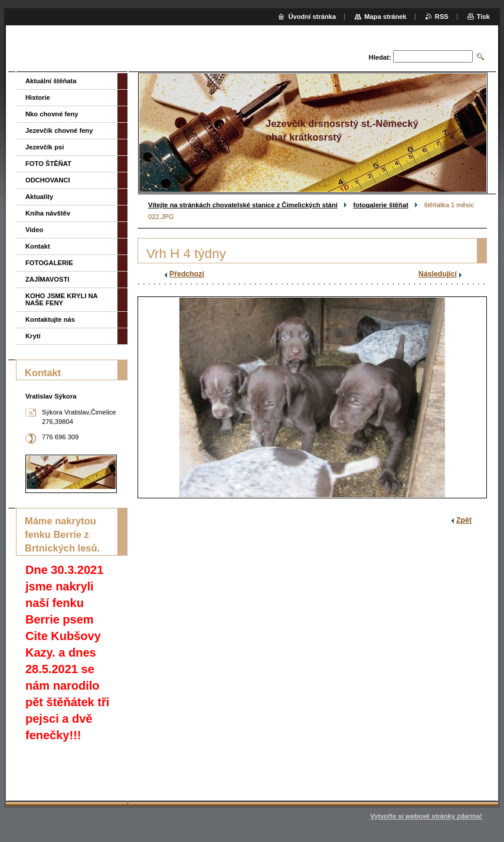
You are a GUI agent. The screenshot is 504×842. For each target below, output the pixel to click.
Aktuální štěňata (51, 81)
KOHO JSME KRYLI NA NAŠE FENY (61, 299)
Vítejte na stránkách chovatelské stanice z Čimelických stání (243, 205)
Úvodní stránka (312, 17)
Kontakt (38, 246)
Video (34, 230)
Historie (38, 97)
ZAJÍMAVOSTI (47, 279)
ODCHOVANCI (48, 180)
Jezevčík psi (45, 147)
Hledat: (380, 57)
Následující (438, 274)
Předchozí (187, 274)
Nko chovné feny (52, 114)
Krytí (33, 336)
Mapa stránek (385, 17)
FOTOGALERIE (49, 263)
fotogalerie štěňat (381, 205)
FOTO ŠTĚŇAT (48, 164)
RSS (442, 17)
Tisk (483, 17)
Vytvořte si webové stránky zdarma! (426, 816)
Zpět (464, 520)
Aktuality (39, 197)
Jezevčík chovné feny (59, 130)
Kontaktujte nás (50, 319)
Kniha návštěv (48, 213)
